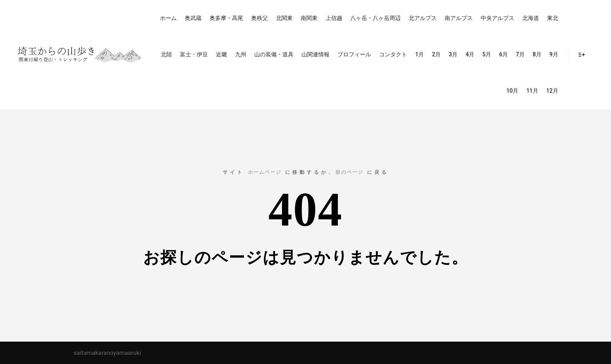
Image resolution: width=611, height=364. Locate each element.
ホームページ (265, 172)
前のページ (349, 172)
